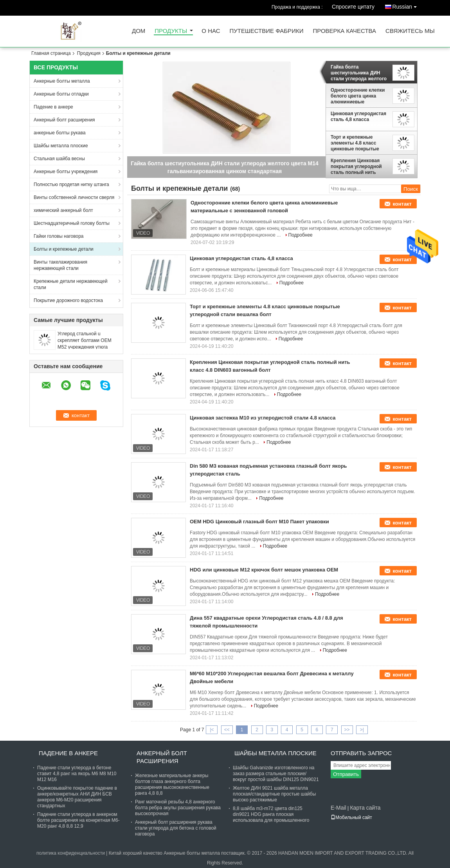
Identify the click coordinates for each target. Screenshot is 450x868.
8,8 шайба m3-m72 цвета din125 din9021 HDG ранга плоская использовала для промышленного (271, 814)
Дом (139, 31)
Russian (406, 5)
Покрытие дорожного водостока (68, 300)
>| (362, 730)
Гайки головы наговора (59, 236)
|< (212, 730)
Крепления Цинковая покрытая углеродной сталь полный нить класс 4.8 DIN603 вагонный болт (356, 166)
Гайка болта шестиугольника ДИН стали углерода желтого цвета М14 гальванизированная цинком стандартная (359, 73)
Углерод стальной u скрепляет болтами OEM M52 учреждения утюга (85, 340)
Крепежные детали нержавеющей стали (71, 284)
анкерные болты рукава (60, 133)
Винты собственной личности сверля (74, 197)
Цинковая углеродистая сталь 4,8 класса (358, 117)
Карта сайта (365, 808)
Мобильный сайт (351, 817)
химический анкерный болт (63, 210)
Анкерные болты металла (62, 81)
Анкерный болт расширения (64, 120)
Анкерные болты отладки (61, 94)
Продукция (89, 53)
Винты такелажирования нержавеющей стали (60, 265)
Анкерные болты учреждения (66, 172)
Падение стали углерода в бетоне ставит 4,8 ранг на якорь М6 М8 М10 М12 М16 (77, 774)
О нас (211, 31)
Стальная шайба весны (59, 159)
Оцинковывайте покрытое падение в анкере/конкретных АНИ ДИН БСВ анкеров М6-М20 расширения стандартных (77, 797)
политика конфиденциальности (71, 853)
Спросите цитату (353, 7)
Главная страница (51, 53)
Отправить (346, 774)
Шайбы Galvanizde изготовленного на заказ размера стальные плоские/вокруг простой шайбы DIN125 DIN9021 (276, 774)
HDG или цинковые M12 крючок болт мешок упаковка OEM (264, 570)
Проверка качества (344, 31)
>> (347, 730)
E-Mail (338, 808)
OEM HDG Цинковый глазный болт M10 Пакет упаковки (259, 522)
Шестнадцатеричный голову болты (72, 223)
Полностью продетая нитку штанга (71, 184)
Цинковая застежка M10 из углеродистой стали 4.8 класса (263, 418)
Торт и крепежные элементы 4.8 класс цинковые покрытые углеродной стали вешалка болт (355, 143)
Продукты (171, 31)
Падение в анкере (53, 107)
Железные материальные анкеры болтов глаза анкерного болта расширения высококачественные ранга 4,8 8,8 (172, 784)
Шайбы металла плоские (61, 146)
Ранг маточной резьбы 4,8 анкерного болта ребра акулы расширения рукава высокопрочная (178, 808)
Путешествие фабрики (267, 31)
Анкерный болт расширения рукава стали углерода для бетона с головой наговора (176, 828)
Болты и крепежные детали (64, 249)
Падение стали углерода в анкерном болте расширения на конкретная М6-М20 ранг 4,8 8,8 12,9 (78, 820)
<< (227, 730)
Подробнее (301, 235)
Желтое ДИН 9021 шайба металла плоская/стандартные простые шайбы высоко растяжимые (274, 794)
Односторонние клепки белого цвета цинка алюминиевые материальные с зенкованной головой (358, 96)
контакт (402, 204)
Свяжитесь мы (410, 31)
